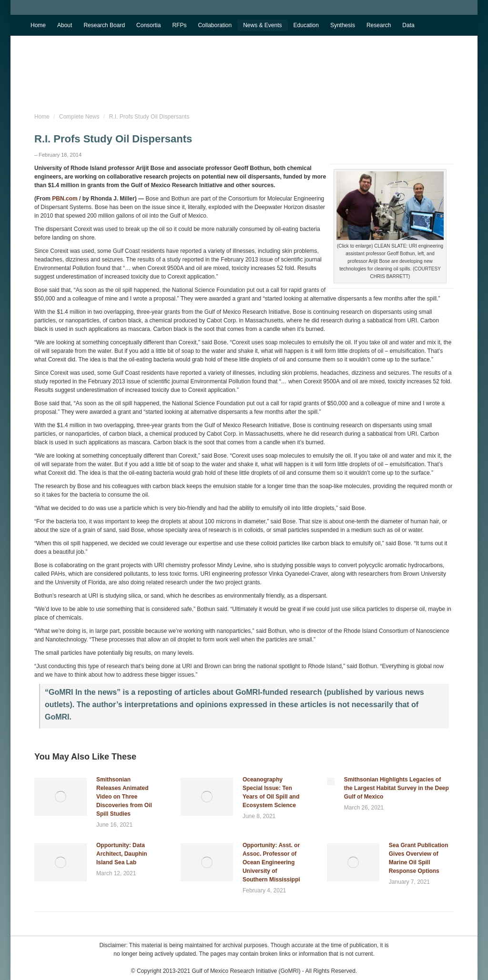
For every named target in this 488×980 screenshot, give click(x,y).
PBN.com (65, 199)
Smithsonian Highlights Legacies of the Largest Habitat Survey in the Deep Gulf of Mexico (396, 788)
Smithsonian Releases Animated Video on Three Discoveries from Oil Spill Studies (124, 797)
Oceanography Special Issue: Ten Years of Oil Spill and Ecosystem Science (271, 792)
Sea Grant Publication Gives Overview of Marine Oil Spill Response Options (419, 858)
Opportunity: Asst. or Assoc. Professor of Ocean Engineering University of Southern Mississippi (271, 862)
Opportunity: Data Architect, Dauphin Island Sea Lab (122, 854)
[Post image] (61, 797)
